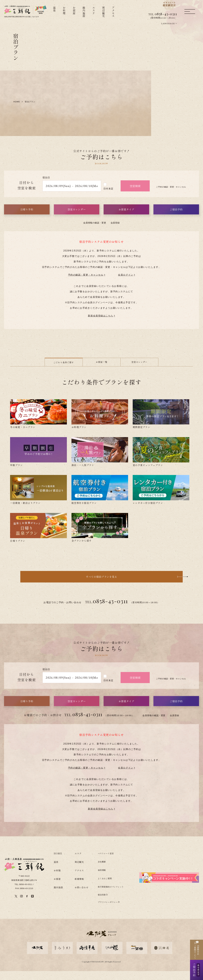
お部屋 (57, 888)
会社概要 (102, 871)
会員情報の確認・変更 (95, 232)
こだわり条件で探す (64, 371)
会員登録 (115, 232)
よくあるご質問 (105, 887)
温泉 (56, 871)
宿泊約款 (102, 904)
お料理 (57, 879)
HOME (58, 862)
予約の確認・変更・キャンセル (86, 284)
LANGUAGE (168, 23)
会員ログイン (126, 284)
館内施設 (58, 896)
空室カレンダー (139, 371)
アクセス (79, 879)
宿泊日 (46, 186)
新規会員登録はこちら (101, 325)
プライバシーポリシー (108, 911)
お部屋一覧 (102, 371)
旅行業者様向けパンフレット (111, 896)
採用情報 (102, 879)
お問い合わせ (82, 896)
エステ (78, 862)
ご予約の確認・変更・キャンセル (171, 196)
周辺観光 (79, 871)
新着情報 (79, 888)
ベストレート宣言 (106, 862)
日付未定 (108, 197)
